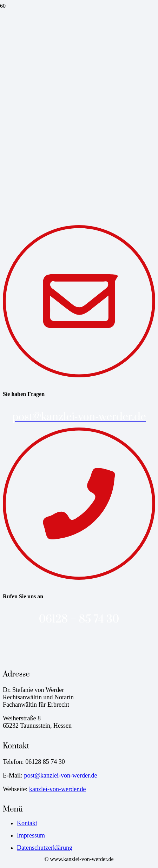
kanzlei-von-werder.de (57, 789)
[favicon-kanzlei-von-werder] (26, 67)
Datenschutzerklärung (45, 848)
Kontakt (27, 823)
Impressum (31, 835)
